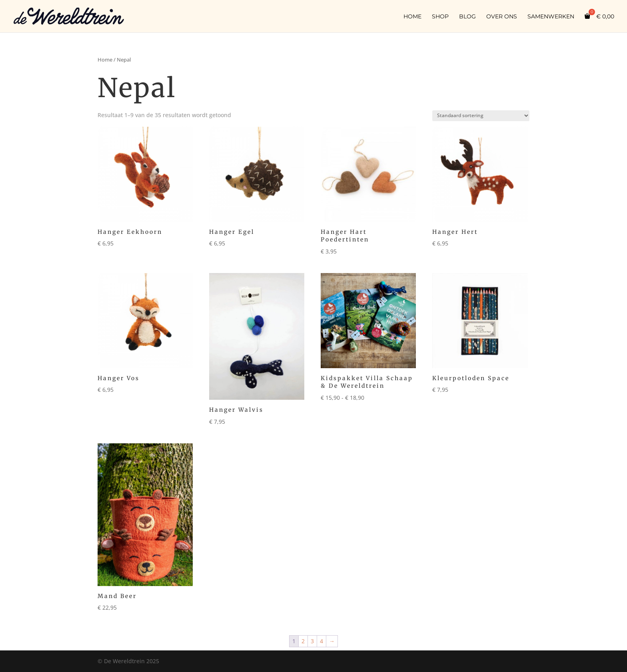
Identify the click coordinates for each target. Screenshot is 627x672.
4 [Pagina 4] (321, 641)
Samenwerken (551, 17)
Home (412, 17)
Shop (440, 17)
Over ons (502, 17)
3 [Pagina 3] (312, 641)
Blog (467, 17)
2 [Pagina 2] (303, 641)
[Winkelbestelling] (481, 116)
